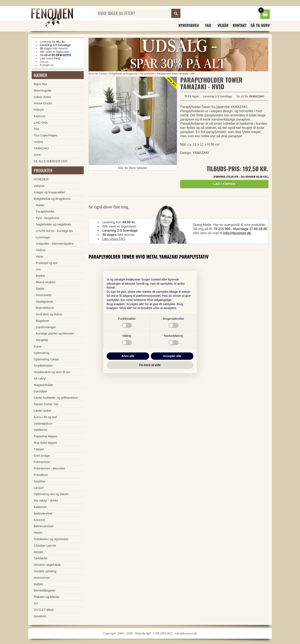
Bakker (41, 276)
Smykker (40, 481)
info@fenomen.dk (237, 233)
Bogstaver (43, 321)
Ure (38, 269)
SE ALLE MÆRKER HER (51, 161)
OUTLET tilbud (44, 610)
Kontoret (39, 520)
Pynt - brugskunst (47, 218)
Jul (36, 603)
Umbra (38, 142)
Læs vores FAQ (114, 239)
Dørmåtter (41, 391)
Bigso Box (41, 84)
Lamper (39, 488)
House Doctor (43, 103)
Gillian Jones (42, 97)
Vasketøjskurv (43, 424)
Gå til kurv (260, 25)
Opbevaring (41, 353)
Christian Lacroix (45, 546)
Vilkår (223, 25)
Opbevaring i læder (46, 359)
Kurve (38, 346)
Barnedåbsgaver (45, 590)
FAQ (208, 25)
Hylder (40, 205)
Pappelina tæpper (46, 436)
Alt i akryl (40, 379)
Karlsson (40, 116)
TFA (36, 129)
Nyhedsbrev (189, 25)
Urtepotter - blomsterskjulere (55, 244)
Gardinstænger (46, 327)
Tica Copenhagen (46, 135)
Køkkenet (40, 507)
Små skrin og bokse (49, 314)
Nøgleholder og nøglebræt (53, 224)
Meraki (38, 552)
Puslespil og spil (47, 263)
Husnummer (42, 578)
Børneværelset (44, 526)
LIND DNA (41, 123)
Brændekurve (45, 308)
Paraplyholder (147, 74)
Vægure (39, 186)
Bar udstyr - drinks (46, 501)
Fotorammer (42, 462)
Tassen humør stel (46, 404)
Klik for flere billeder (133, 168)
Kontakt (240, 25)
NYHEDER (41, 179)
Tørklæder (41, 558)
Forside (103, 74)
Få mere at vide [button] (150, 365)
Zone (37, 155)
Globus (41, 250)
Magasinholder (44, 385)
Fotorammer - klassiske (49, 468)
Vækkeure (41, 430)
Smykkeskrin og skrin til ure (52, 372)
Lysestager (43, 237)
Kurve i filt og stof (45, 417)
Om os (44, 62)
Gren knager (42, 456)
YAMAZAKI (41, 148)
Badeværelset (43, 513)
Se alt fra (250, 96)
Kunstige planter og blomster (55, 333)
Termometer (44, 295)
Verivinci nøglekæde (47, 565)
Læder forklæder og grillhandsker (56, 398)
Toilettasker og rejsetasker (51, 539)
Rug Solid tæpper (45, 443)
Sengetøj (42, 340)
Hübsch (39, 110)
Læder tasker (43, 411)
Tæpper (39, 449)
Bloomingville (43, 91)
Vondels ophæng (45, 571)
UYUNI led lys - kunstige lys (54, 231)
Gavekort (40, 616)
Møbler (38, 584)
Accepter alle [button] (172, 356)
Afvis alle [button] (128, 356)
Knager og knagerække (49, 192)
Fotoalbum (41, 475)
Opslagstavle (44, 302)
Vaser (40, 257)
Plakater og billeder (47, 597)
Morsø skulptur (46, 282)
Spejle (40, 289)
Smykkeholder (43, 366)
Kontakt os (47, 65)
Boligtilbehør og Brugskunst (124, 74)
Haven (38, 533)
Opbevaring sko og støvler (51, 494)
